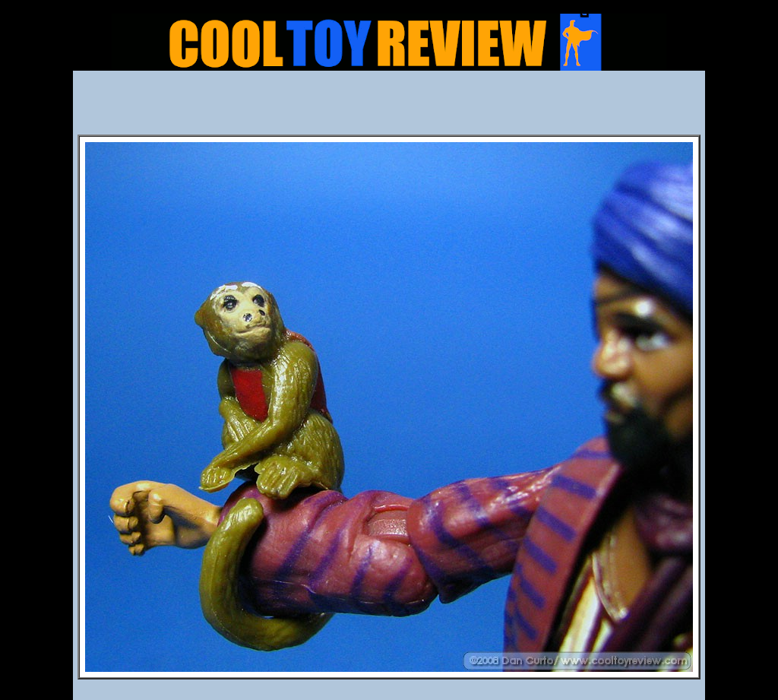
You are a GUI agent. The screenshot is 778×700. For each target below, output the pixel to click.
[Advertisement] (389, 107)
